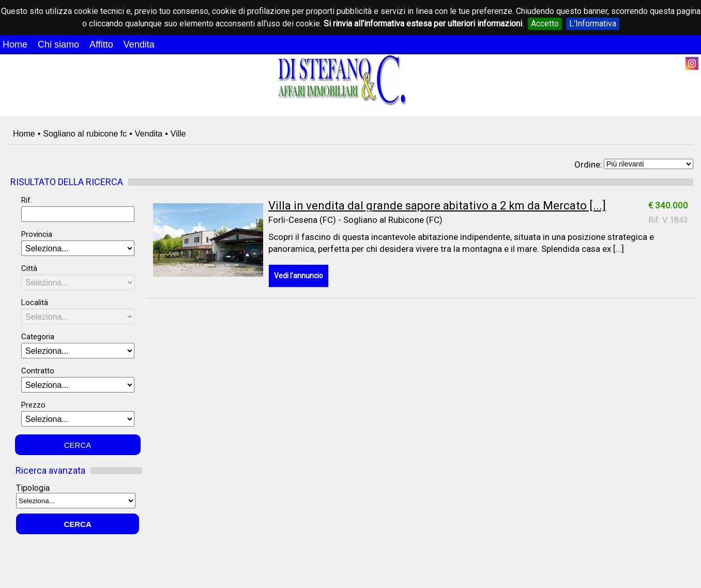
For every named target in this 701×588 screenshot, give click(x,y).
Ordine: (588, 164)
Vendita (139, 44)
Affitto (101, 44)
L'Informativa (593, 24)
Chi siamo (58, 44)
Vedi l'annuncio (299, 276)
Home (15, 44)
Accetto (545, 24)
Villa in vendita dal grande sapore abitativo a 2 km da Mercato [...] (437, 206)
